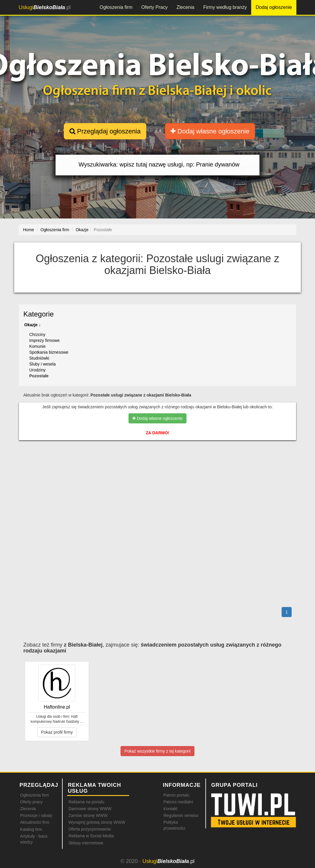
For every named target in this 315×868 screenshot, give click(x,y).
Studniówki (39, 358)
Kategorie (39, 314)
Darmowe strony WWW (90, 809)
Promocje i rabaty (36, 815)
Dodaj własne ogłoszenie (210, 131)
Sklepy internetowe (86, 843)
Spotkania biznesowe (49, 352)
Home (29, 230)
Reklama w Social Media (91, 836)
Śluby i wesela (43, 364)
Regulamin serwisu (181, 815)
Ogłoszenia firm (116, 7)
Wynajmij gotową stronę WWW (97, 822)
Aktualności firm (35, 822)
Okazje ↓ (33, 325)
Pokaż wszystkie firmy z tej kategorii (157, 751)
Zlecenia (185, 7)
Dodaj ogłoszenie (274, 7)
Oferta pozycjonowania (90, 829)
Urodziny (37, 370)
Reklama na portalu (86, 802)
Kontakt (170, 809)
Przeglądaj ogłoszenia (105, 131)
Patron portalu (176, 795)
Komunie (37, 346)
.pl (45, 7)
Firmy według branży (225, 7)
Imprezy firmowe (44, 340)
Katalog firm (31, 829)
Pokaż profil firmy (57, 732)
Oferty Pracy (154, 7)
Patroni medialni (178, 802)
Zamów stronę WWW (88, 815)
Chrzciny (37, 335)
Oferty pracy (31, 802)
